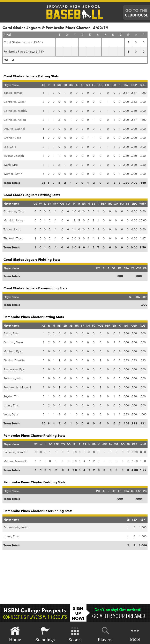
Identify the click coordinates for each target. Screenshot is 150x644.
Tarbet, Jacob (12, 230)
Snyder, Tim (11, 396)
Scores (75, 634)
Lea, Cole (10, 147)
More (135, 634)
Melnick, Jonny (13, 220)
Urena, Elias (11, 405)
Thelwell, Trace (13, 239)
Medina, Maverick (15, 461)
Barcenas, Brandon (16, 452)
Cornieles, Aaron (15, 120)
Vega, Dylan (11, 414)
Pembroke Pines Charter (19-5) (24, 52)
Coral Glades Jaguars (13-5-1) (23, 42)
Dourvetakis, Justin (16, 527)
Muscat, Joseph (14, 156)
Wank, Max (11, 165)
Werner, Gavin (13, 174)
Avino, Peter (12, 333)
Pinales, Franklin (14, 360)
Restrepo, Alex (13, 378)
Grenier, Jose (12, 138)
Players (105, 634)
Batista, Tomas (13, 93)
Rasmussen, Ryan (14, 369)
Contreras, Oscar (14, 102)
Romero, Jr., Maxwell (17, 387)
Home (15, 634)
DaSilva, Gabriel (14, 129)
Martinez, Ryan (13, 351)
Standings (45, 634)
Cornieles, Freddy (15, 111)
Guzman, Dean (13, 342)
